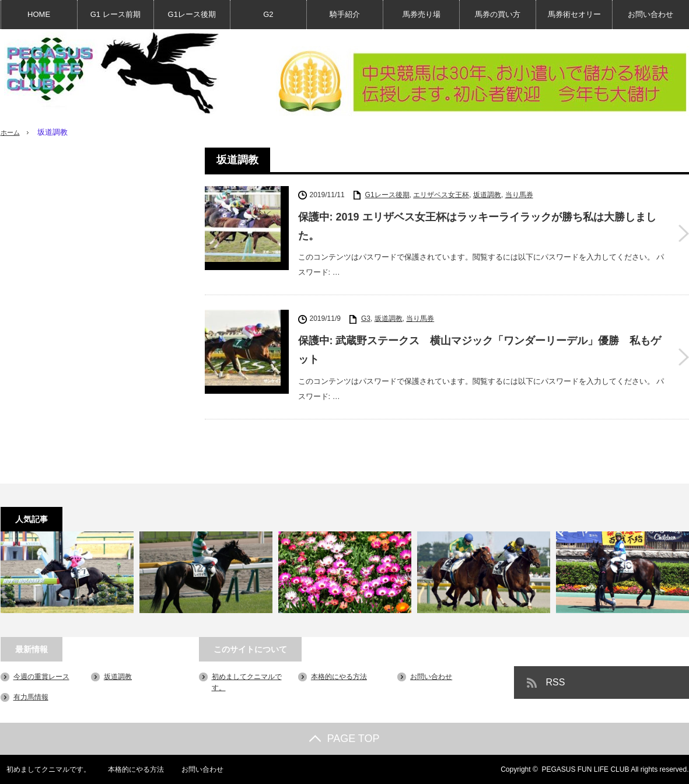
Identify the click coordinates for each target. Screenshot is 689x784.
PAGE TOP (344, 738)
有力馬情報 (31, 697)
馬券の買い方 (498, 14)
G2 (268, 14)
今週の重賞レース (41, 677)
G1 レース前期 (116, 14)
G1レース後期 (192, 14)
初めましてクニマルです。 (43, 769)
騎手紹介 (345, 14)
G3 (366, 318)
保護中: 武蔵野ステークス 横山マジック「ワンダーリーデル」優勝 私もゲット (480, 350)
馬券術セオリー (574, 14)
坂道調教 (487, 195)
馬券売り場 (422, 14)
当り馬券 (519, 195)
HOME (39, 14)
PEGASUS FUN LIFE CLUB (585, 769)
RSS (556, 682)
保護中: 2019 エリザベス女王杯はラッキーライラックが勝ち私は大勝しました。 (477, 226)
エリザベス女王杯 (441, 195)
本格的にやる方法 (339, 677)
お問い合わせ (650, 14)
